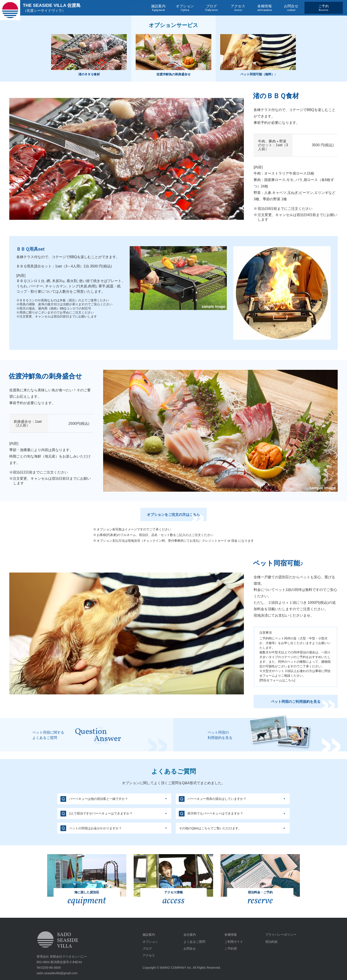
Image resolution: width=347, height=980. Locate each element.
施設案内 (149, 935)
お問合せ (190, 949)
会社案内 (190, 935)
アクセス (149, 955)
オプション (150, 942)
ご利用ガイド (234, 942)
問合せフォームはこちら (277, 686)
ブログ (147, 949)
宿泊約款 (272, 942)
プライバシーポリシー (281, 935)
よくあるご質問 (194, 942)
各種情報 (231, 935)
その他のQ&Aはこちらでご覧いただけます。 (210, 828)
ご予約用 (231, 949)
